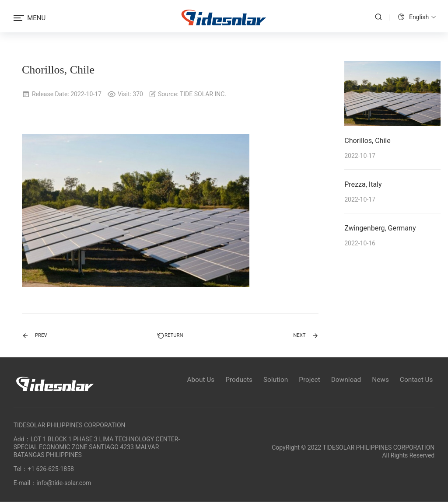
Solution (267, 380)
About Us (187, 380)
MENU (30, 18)
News (379, 380)
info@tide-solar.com (64, 484)
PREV (37, 335)
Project (303, 380)
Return (170, 335)
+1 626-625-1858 (51, 470)
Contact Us (418, 380)
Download (342, 380)
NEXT (303, 335)
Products (227, 380)
